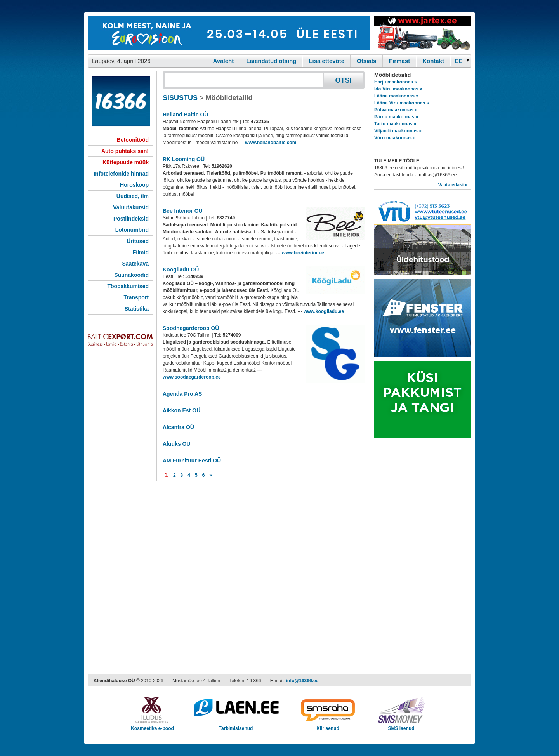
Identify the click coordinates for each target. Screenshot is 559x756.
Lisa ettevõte (326, 61)
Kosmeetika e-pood (152, 726)
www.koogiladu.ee (324, 311)
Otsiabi (367, 61)
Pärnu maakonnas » (396, 117)
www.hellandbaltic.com (271, 143)
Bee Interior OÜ (183, 211)
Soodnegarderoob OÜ (191, 328)
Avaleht (224, 61)
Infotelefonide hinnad (121, 174)
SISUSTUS (180, 98)
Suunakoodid (131, 275)
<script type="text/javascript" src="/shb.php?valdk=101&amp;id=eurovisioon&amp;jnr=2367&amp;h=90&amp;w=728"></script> (229, 33)
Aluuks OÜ (177, 444)
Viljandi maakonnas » (398, 131)
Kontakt (433, 61)
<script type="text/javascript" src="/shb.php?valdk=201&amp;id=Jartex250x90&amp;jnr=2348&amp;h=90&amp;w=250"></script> (423, 33)
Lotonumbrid (132, 230)
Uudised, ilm (133, 196)
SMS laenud (401, 726)
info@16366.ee (302, 681)
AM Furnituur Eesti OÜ (192, 461)
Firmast (399, 61)
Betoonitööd (133, 140)
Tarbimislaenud (236, 726)
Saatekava (135, 264)
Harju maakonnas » (396, 82)
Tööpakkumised (128, 286)
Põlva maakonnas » (396, 110)
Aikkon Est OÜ (181, 410)
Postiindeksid (131, 219)
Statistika (137, 309)
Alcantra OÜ (178, 427)
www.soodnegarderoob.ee (192, 377)
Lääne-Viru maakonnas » (402, 103)
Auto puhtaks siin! (125, 151)
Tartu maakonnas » (395, 124)
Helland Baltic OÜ (185, 115)
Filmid (141, 252)
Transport (136, 297)
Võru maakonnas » (395, 138)
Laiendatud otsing (271, 61)
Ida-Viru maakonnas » (398, 89)
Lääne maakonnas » (396, 96)
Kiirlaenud (328, 726)
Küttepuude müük (126, 162)
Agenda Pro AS (182, 394)
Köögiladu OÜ (181, 269)
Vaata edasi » (453, 185)
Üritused (138, 241)
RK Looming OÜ (184, 159)
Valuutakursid (131, 207)
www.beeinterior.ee (303, 253)
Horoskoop (134, 185)
